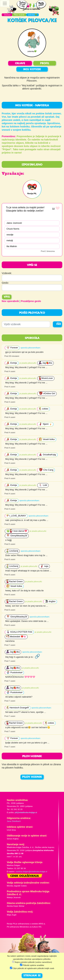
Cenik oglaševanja (25, 876)
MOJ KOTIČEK (32, 70)
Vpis (7, 297)
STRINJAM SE (32, 976)
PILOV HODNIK (32, 777)
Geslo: (5, 283)
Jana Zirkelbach (14, 821)
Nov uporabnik (10, 301)
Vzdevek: (7, 273)
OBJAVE (20, 64)
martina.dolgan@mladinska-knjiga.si (31, 871)
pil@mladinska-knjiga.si (26, 812)
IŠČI (59, 324)
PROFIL (45, 64)
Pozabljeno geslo (31, 301)
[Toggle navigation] (5, 3)
